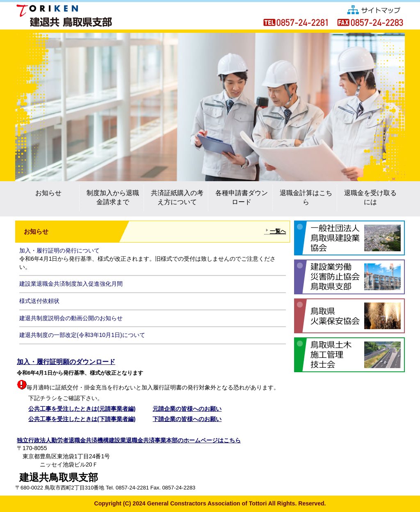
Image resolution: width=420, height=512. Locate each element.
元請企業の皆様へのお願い (187, 409)
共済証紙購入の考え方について (177, 197)
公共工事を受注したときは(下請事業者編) (82, 419)
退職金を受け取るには (370, 197)
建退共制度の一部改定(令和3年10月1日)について (82, 335)
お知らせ (48, 193)
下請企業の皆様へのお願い (187, 419)
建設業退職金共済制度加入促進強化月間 (71, 284)
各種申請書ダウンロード (242, 197)
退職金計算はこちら (306, 197)
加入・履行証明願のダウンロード (66, 362)
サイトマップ (374, 9)
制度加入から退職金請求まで (113, 197)
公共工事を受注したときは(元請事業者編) (82, 409)
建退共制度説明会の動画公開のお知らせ (71, 318)
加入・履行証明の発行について (59, 250)
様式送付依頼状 (39, 301)
